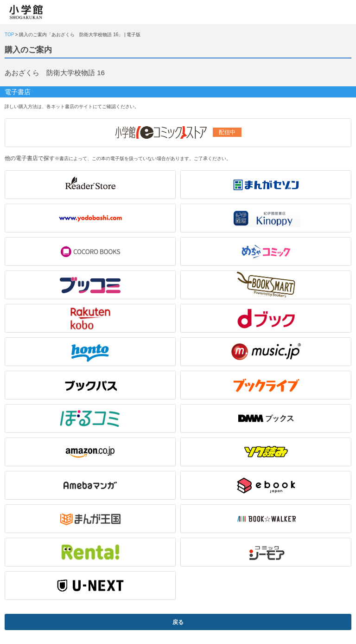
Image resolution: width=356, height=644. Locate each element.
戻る (178, 622)
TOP (9, 35)
